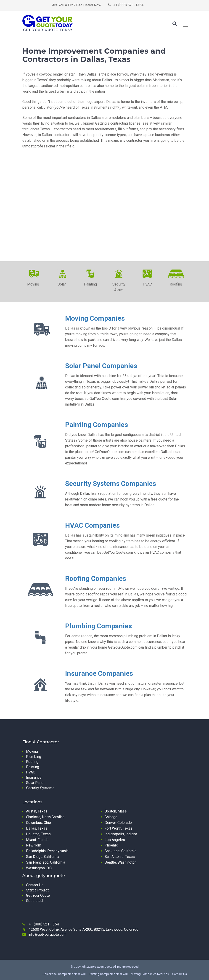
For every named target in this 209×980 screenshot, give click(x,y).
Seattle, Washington (120, 862)
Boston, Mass (116, 811)
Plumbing (34, 757)
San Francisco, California (46, 862)
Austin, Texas (37, 811)
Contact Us (35, 885)
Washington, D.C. (39, 868)
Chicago (111, 817)
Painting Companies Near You (108, 974)
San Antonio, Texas (120, 857)
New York (34, 845)
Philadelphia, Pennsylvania (47, 851)
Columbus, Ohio (38, 823)
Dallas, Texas (37, 828)
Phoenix (111, 845)
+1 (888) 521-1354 (128, 5)
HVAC (31, 772)
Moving (32, 751)
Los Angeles (115, 840)
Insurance (34, 777)
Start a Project (37, 890)
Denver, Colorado (118, 823)
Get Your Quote (38, 895)
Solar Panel (35, 783)
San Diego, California (43, 857)
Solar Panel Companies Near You (64, 974)
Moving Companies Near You (150, 974)
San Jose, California (120, 851)
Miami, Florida (37, 840)
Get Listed (34, 901)
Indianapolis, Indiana (121, 834)
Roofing (32, 762)
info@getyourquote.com (47, 934)
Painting (33, 767)
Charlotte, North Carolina (45, 817)
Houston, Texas (38, 834)
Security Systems (40, 788)
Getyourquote (103, 967)
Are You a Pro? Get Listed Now (77, 5)
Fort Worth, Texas (119, 828)
